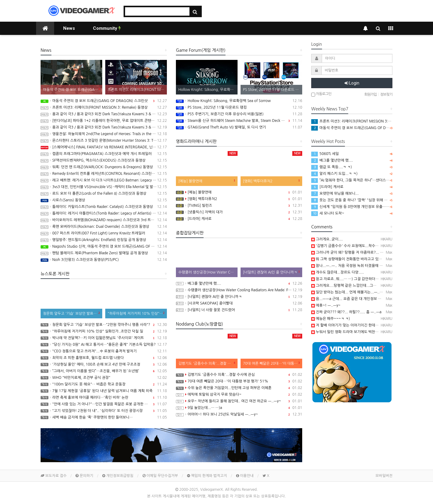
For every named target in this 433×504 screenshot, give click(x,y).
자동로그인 (321, 94)
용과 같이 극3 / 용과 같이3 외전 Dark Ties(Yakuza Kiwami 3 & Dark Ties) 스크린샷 (104, 127)
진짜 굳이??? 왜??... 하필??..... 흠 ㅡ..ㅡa (346, 312)
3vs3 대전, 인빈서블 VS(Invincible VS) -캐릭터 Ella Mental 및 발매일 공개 (104, 187)
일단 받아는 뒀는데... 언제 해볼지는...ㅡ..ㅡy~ (349, 292)
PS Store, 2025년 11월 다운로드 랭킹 (239, 107)
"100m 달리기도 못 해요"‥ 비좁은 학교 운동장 (104, 384)
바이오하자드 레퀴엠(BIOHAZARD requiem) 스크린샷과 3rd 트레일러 (104, 220)
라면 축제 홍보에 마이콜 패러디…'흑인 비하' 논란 (104, 397)
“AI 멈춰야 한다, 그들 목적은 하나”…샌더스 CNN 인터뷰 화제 (362, 180)
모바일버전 (384, 476)
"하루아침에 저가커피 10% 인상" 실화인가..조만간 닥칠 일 (104, 331)
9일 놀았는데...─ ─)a (239, 408)
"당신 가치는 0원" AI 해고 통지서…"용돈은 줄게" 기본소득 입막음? (104, 345)
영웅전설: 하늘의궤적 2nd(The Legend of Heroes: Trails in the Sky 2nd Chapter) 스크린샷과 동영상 (104, 134)
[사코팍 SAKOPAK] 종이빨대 (239, 303)
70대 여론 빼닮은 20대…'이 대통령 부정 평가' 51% (239, 381)
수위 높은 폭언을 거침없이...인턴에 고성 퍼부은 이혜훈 (239, 388)
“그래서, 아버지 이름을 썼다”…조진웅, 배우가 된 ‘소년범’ (104, 371)
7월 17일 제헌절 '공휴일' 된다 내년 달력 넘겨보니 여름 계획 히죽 (104, 391)
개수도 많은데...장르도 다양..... (338, 272)
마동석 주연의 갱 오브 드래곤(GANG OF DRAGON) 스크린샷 (104, 101)
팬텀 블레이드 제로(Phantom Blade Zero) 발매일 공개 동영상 (104, 253)
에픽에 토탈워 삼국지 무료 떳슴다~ (239, 394)
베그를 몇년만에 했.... (239, 283)
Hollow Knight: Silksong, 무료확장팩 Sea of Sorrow (239, 101)
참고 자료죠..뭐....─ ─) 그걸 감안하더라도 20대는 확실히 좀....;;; (364, 279)
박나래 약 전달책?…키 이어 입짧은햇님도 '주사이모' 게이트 (104, 338)
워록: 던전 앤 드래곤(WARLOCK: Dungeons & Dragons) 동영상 (104, 167)
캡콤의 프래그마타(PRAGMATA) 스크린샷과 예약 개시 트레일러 (104, 154)
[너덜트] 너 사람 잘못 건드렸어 (239, 310)
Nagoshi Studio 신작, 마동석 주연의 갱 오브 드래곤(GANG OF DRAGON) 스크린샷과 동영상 (104, 246)
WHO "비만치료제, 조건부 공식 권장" (104, 378)
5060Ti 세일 (325, 154)
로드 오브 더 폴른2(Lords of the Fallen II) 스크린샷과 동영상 (104, 193)
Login (352, 83)
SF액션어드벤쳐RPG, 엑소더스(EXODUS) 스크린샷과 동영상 (104, 160)
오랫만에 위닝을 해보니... (335, 193)
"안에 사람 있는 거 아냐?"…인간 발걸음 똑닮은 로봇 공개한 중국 (104, 404)
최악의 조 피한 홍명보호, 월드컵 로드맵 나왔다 (104, 358)
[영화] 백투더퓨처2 (239, 199)
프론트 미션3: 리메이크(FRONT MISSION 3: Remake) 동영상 (104, 107)
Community (107, 28)
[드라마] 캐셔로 (239, 219)
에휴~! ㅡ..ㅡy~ (326, 305)
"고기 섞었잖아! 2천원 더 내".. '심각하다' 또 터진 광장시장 (104, 411)
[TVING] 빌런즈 (239, 206)
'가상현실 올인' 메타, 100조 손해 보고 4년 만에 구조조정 (104, 364)
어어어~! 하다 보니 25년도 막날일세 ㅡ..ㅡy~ (239, 414)
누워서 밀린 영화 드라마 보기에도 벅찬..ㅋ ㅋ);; (350, 332)
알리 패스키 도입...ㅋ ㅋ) (334, 174)
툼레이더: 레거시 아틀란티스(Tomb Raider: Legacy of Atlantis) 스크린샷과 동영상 (104, 213)
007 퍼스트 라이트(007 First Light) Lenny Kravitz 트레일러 (104, 233)
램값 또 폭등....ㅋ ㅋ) (332, 167)
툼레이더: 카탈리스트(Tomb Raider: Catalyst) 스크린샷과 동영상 (104, 207)
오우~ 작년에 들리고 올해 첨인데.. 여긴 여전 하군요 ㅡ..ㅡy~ (239, 401)
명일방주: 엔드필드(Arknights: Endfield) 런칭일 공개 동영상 (104, 240)
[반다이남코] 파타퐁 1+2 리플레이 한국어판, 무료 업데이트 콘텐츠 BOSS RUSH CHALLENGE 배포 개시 (104, 121)
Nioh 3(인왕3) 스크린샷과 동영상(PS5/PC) (104, 260)
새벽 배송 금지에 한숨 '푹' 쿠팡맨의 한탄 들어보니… (104, 417)
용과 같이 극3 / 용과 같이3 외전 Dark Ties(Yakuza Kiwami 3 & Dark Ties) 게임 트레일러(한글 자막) (104, 114)
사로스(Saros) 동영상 (104, 200)
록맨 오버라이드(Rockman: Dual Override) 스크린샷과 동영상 (104, 227)
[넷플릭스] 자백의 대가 (239, 212)
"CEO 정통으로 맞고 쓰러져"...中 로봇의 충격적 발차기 (104, 351)
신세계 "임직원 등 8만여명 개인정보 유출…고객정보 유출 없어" (364, 207)
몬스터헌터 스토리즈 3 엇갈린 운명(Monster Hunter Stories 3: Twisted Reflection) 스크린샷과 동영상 (104, 141)
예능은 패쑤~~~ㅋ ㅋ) (331, 319)
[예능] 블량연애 (239, 192)
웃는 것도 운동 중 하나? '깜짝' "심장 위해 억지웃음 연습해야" (362, 200)
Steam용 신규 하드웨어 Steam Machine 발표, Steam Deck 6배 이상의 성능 (239, 121)
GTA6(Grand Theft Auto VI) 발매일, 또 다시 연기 (239, 127)
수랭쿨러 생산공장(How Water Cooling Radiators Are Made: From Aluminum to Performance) (239, 290)
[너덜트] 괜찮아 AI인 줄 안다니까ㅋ (239, 297)
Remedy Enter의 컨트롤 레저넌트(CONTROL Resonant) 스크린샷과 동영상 (104, 174)
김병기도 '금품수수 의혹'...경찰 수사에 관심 (239, 375)
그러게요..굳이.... (327, 239)
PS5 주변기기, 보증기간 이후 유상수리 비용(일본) (239, 114)
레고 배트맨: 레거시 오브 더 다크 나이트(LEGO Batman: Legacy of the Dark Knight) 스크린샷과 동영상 (104, 180)
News (69, 28)
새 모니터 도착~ (328, 213)
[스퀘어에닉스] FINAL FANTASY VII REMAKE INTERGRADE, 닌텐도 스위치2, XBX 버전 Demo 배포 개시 (104, 147)
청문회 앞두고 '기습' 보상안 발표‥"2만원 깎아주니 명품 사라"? (104, 325)
